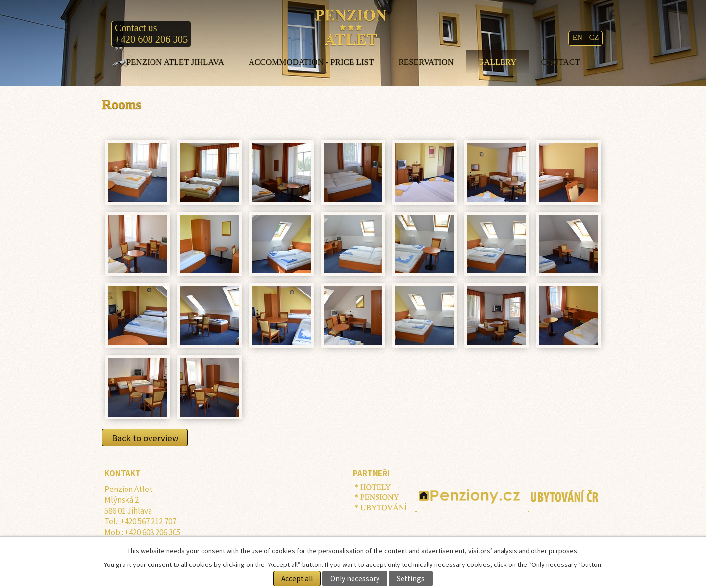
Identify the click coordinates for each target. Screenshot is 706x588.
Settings (411, 578)
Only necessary (355, 578)
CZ (594, 37)
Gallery (497, 62)
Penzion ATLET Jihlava (175, 62)
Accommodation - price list (311, 62)
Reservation (426, 62)
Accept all (297, 578)
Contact (560, 62)
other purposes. (555, 551)
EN (579, 37)
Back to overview (145, 437)
